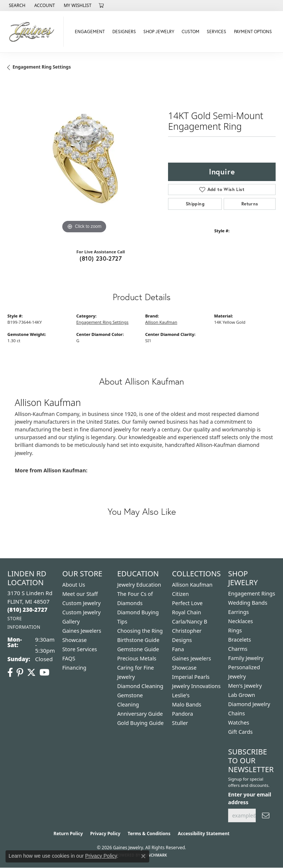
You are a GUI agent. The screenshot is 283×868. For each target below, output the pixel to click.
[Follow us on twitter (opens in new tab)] (31, 673)
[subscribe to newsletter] (266, 815)
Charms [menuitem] (238, 649)
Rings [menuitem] (235, 630)
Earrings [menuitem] (238, 612)
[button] (16, 6)
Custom (191, 32)
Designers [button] (124, 32)
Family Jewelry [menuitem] (246, 658)
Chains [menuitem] (237, 713)
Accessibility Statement (203, 834)
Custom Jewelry (81, 603)
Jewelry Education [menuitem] (139, 585)
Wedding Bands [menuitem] (248, 603)
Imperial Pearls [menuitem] (191, 677)
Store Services (80, 649)
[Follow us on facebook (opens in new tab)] (10, 673)
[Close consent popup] (143, 856)
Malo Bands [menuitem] (187, 704)
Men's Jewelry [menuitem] (245, 686)
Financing (74, 668)
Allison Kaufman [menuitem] (192, 585)
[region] (84, 159)
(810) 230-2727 (101, 258)
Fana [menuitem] (178, 649)
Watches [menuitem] (239, 723)
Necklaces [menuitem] (240, 621)
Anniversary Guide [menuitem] (140, 714)
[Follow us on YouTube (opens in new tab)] (44, 673)
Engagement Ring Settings (42, 67)
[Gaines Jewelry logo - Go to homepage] (34, 32)
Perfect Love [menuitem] (187, 603)
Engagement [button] (90, 32)
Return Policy (68, 834)
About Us (74, 585)
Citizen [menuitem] (181, 594)
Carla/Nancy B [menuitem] (190, 622)
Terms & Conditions (149, 834)
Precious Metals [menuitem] (137, 658)
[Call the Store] (27, 610)
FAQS (69, 658)
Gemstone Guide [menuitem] (138, 649)
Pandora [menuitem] (183, 714)
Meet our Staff (80, 594)
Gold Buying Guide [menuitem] (140, 723)
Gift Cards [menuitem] (240, 732)
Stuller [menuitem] (180, 723)
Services (216, 32)
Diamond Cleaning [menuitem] (140, 686)
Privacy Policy (105, 834)
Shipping (195, 204)
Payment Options (253, 32)
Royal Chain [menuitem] (187, 612)
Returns (250, 204)
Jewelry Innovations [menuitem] (196, 686)
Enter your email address (250, 798)
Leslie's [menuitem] (181, 695)
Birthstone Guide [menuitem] (138, 640)
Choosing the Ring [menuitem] (140, 631)
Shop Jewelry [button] (159, 32)
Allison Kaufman (161, 322)
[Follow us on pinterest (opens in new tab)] (20, 673)
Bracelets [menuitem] (240, 640)
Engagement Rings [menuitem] (252, 593)
